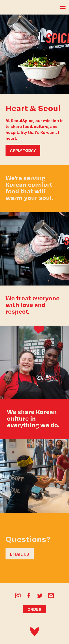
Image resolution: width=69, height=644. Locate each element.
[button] (61, 7)
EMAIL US (20, 554)
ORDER (34, 609)
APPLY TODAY (23, 150)
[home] (20, 7)
